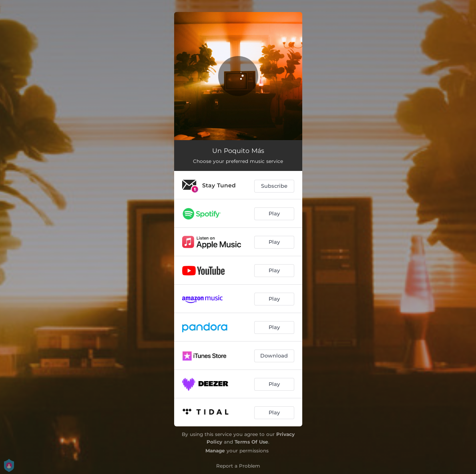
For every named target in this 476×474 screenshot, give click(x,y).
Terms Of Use (251, 442)
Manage (215, 451)
